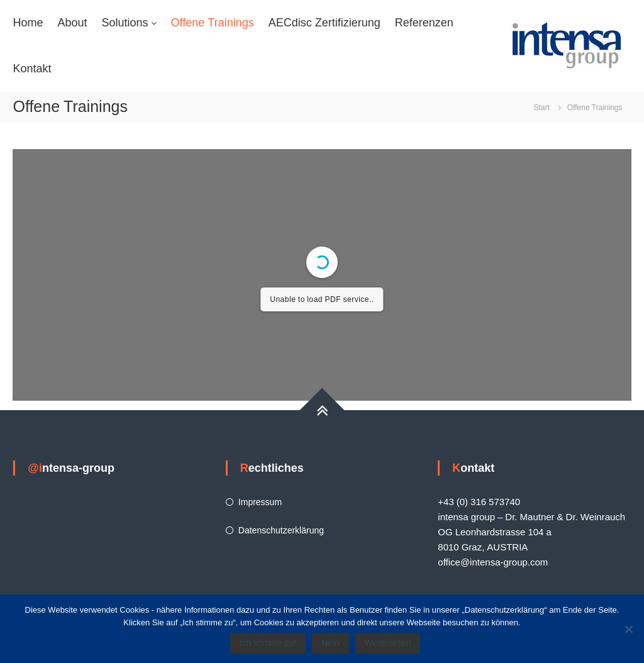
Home (28, 23)
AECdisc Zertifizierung (325, 23)
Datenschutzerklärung (281, 530)
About (72, 23)
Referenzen (424, 23)
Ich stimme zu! (268, 643)
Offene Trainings (213, 23)
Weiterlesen (388, 643)
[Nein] (628, 629)
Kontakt (32, 69)
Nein (330, 643)
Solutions (125, 23)
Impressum (260, 502)
